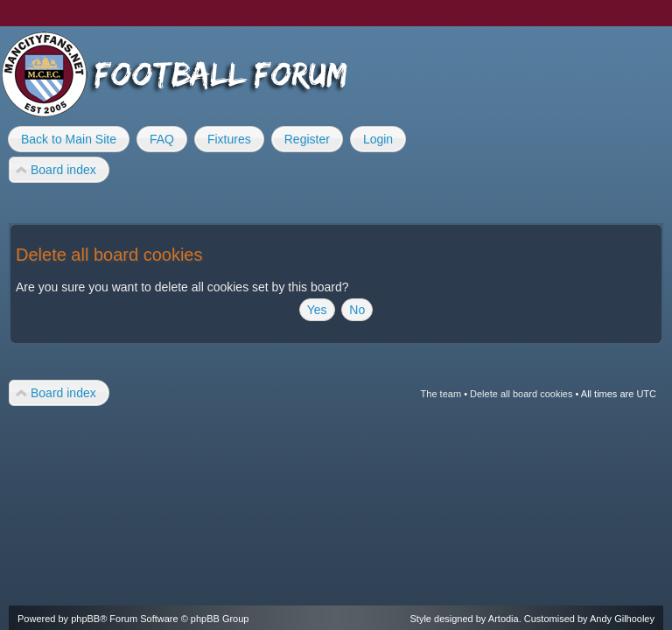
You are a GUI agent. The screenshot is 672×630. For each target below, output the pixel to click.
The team (441, 394)
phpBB (85, 619)
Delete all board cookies (521, 394)
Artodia (504, 619)
